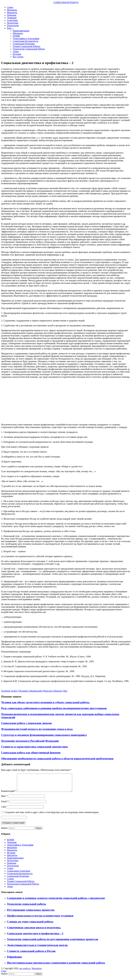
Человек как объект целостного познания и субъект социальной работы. (45, 702)
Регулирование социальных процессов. (31, 913)
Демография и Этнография (26, 38)
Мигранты (18, 33)
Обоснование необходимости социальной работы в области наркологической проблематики (57, 759)
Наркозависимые (21, 31)
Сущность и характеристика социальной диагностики (34, 747)
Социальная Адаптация (18, 874)
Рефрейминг (15, 960)
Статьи (10, 882)
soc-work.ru (25, 972)
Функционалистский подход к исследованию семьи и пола (37, 729)
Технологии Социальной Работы (29, 49)
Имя (4, 800)
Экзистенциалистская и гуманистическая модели (37, 949)
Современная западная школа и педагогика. (34, 931)
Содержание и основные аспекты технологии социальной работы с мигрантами (56, 901)
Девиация (12, 18)
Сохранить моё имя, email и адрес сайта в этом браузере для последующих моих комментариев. (52, 816)
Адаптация (12, 20)
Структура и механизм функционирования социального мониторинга (44, 735)
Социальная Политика (24, 44)
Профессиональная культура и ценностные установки (40, 919)
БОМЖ (16, 36)
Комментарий (9, 794)
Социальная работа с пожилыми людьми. (27, 723)
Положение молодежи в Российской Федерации (30, 741)
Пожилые (12, 15)
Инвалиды (12, 12)
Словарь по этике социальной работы (30, 925)
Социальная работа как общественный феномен (31, 753)
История (17, 54)
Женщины (12, 10)
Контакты (37, 972)
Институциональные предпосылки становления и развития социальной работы (56, 966)
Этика (16, 51)
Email (5, 805)
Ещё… (10, 28)
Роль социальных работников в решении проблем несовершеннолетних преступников (54, 708)
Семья (10, 7)
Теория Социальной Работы (26, 46)
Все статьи (18, 57)
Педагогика (13, 23)
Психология (13, 25)
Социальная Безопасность (26, 41)
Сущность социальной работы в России (31, 955)
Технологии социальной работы (27, 907)
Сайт (4, 810)
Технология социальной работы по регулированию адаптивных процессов (53, 943)
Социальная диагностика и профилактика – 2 (35, 937)
